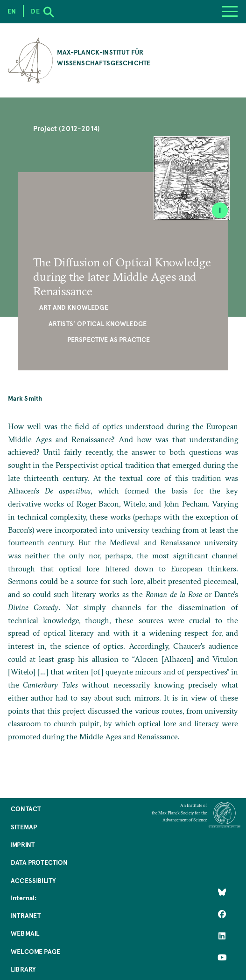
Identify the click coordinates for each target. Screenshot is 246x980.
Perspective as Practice (109, 339)
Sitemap (24, 827)
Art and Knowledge (74, 307)
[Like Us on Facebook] (222, 914)
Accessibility (33, 880)
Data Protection (39, 862)
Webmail (25, 933)
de (35, 11)
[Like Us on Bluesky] (222, 892)
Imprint (23, 844)
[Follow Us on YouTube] (222, 958)
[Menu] (230, 12)
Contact (26, 809)
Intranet (26, 915)
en (12, 11)
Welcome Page (35, 951)
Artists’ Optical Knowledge (98, 323)
